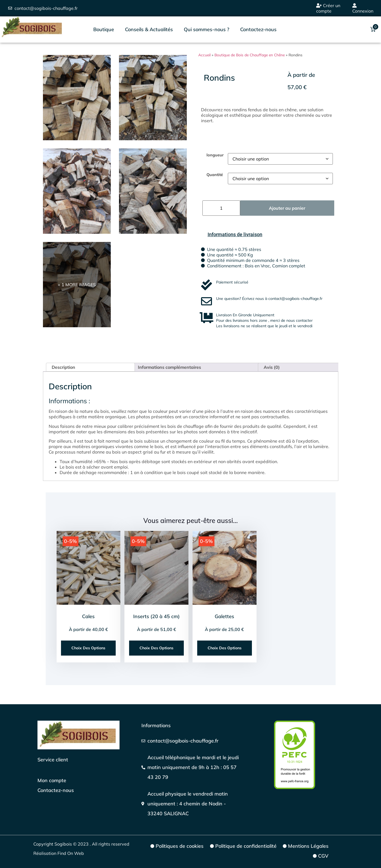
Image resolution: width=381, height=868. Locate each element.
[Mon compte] (56, 781)
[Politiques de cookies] (177, 846)
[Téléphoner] (191, 767)
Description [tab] (63, 367)
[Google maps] (191, 804)
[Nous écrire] (191, 741)
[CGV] (320, 856)
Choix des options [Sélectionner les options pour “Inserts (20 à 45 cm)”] (156, 648)
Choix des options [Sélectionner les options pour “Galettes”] (225, 648)
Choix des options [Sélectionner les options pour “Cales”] (88, 648)
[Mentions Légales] (305, 846)
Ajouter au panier (287, 208)
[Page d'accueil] (78, 735)
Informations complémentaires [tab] (169, 367)
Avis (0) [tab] (272, 367)
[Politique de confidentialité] (243, 846)
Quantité (215, 175)
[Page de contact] (56, 790)
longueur (215, 155)
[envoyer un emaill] (43, 8)
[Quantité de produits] (221, 208)
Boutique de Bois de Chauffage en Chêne (250, 55)
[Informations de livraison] (235, 235)
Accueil (204, 55)
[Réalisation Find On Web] (85, 853)
